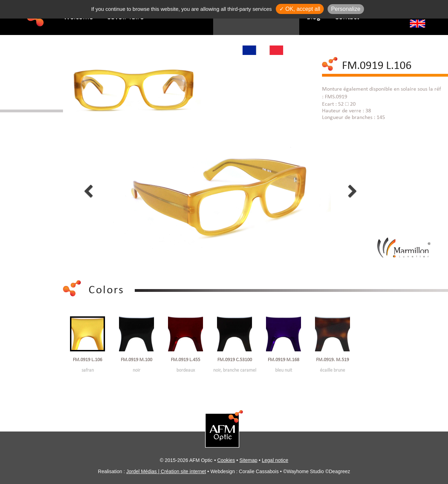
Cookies (226, 460)
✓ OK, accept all (300, 9)
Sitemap (248, 460)
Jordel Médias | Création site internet (166, 471)
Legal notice (275, 460)
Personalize (346, 9)
